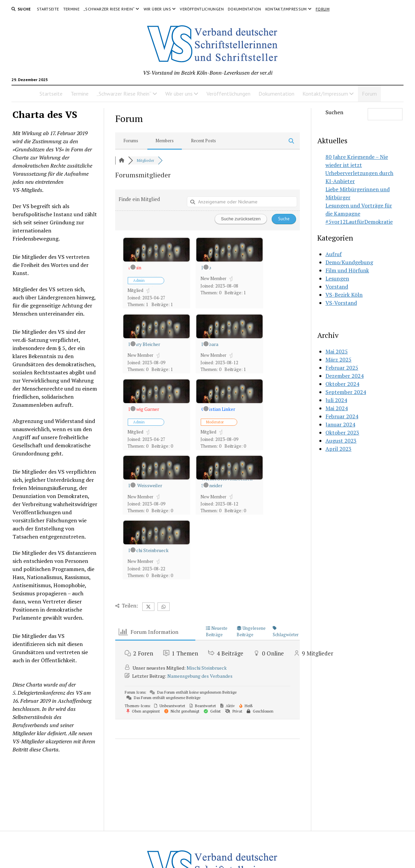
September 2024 (346, 392)
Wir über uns (157, 9)
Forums (131, 141)
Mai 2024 (337, 408)
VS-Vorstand (341, 303)
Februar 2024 (342, 416)
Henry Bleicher (144, 344)
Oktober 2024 (342, 384)
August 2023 (341, 441)
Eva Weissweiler (145, 485)
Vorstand (337, 287)
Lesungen (337, 278)
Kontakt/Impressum (286, 9)
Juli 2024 (336, 400)
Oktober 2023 (342, 432)
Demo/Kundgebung (349, 262)
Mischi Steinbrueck (149, 550)
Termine (71, 9)
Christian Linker (218, 409)
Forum (323, 9)
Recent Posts (203, 141)
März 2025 (338, 359)
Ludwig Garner (144, 409)
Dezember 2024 (345, 376)
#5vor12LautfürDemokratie (359, 222)
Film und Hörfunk (347, 270)
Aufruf (334, 254)
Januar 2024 (340, 424)
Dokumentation (245, 9)
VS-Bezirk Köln (344, 295)
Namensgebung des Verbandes (200, 676)
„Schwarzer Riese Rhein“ (109, 9)
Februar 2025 (342, 368)
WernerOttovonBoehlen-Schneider (228, 482)
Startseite (48, 9)
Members (165, 141)
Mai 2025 (337, 351)
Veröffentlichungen (202, 9)
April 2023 (338, 449)
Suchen (334, 112)
